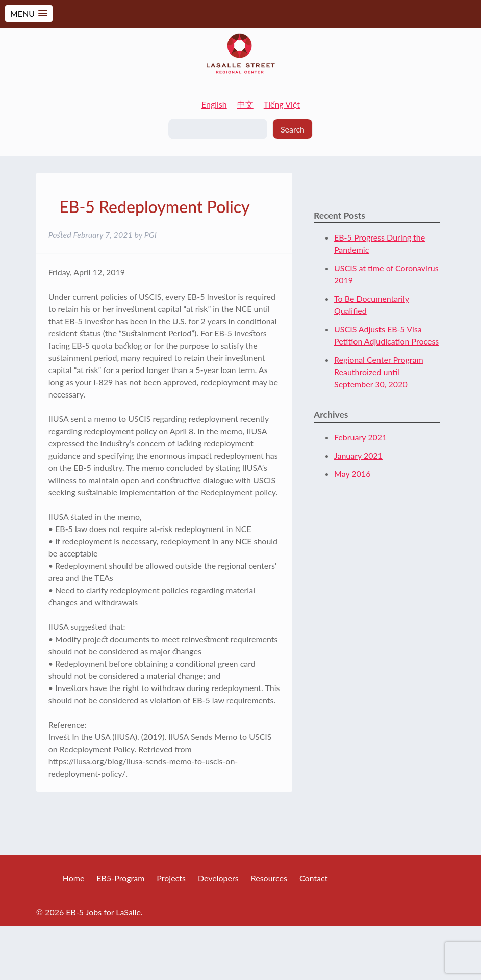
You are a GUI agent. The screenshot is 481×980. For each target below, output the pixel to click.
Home (74, 878)
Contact (313, 878)
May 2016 (352, 474)
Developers (218, 878)
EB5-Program (120, 878)
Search (293, 129)
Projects (171, 878)
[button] (29, 14)
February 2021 (360, 437)
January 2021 (358, 455)
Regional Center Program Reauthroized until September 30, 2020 (379, 372)
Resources (269, 878)
